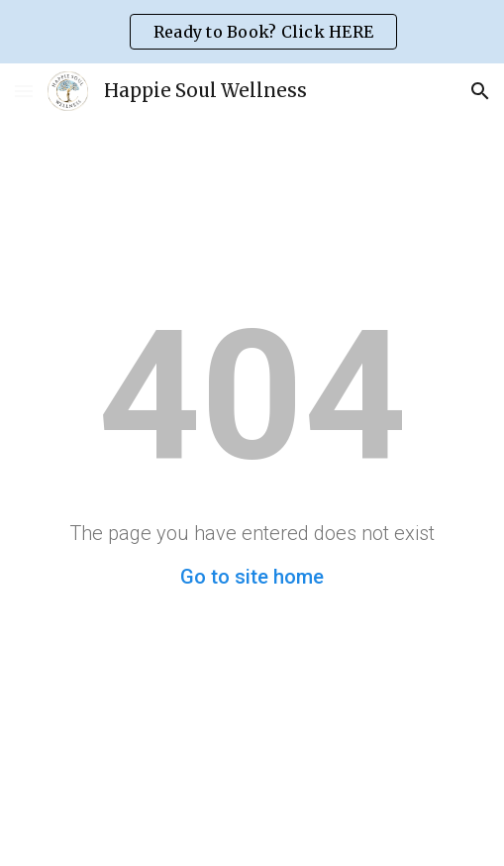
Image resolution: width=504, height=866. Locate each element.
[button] (24, 91)
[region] (252, 32)
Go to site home (252, 577)
